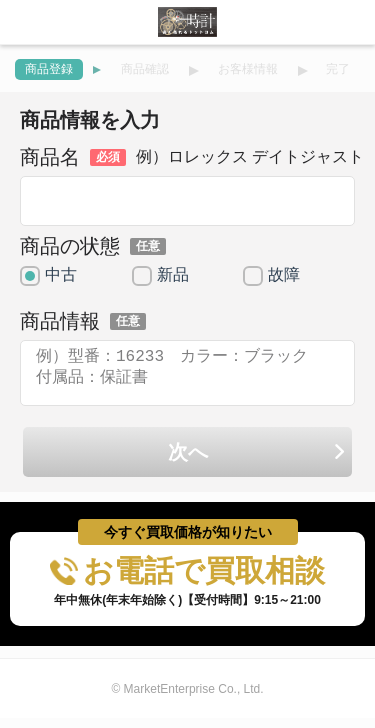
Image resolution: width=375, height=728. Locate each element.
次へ (257, 464)
